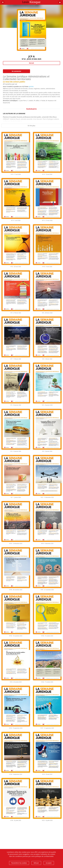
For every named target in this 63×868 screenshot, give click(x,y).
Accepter (49, 863)
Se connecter (16, 71)
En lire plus (31, 126)
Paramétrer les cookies (19, 863)
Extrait (31, 63)
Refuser (36, 863)
